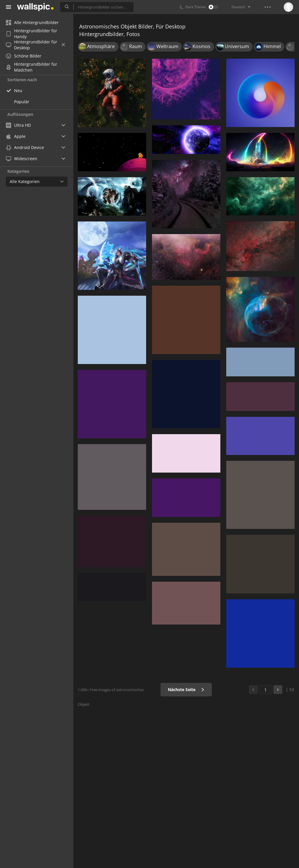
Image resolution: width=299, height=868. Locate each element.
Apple (16, 136)
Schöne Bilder (24, 56)
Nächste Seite (186, 690)
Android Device (25, 148)
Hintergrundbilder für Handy (32, 34)
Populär (22, 102)
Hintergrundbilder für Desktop (35, 45)
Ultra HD (18, 125)
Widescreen (22, 159)
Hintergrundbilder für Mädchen (32, 67)
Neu (18, 90)
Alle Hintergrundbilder (32, 22)
